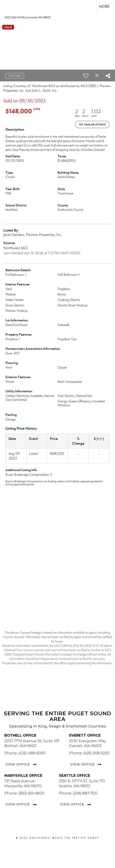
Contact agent (15, 76)
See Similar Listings (92, 124)
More (104, 6)
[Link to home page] (7, 7)
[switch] (86, 76)
